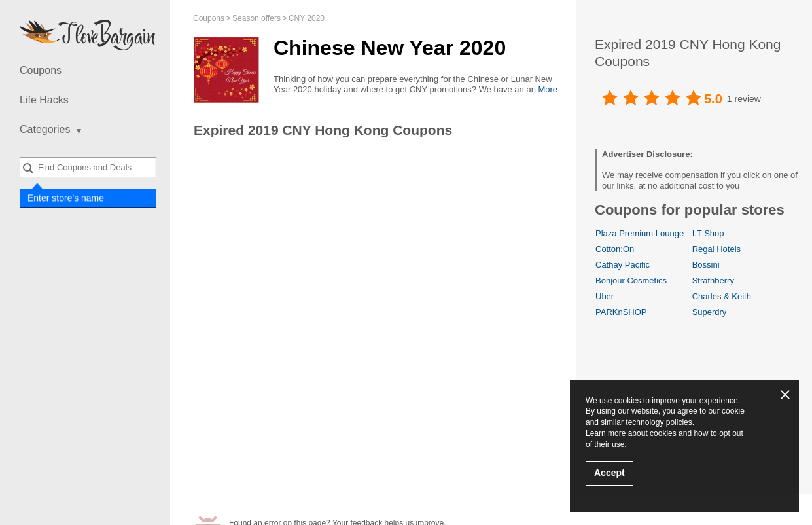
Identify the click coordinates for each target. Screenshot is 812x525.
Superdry (710, 312)
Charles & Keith (722, 296)
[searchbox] (88, 167)
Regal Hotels (716, 249)
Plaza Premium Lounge (640, 233)
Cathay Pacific (623, 265)
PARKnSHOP (621, 312)
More (548, 89)
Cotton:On (615, 249)
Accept (609, 473)
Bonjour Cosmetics (631, 281)
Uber (605, 296)
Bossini (706, 265)
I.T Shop (708, 233)
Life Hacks (44, 100)
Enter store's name (65, 197)
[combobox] (88, 167)
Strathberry (713, 281)
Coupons (41, 70)
